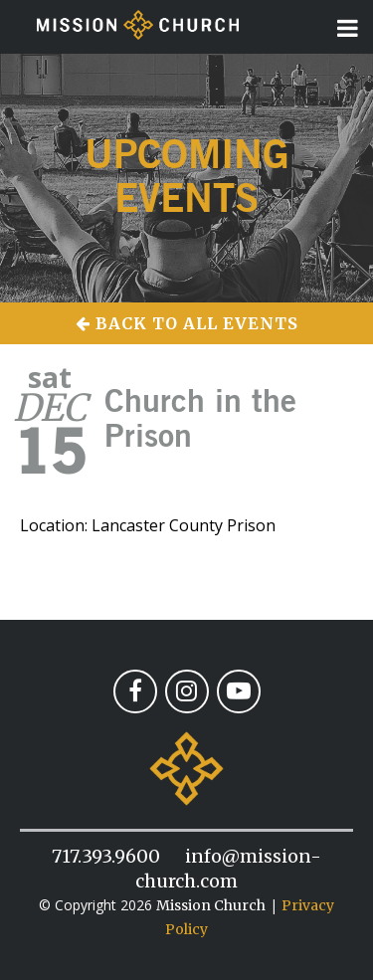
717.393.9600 (106, 856)
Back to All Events (187, 323)
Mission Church (211, 905)
